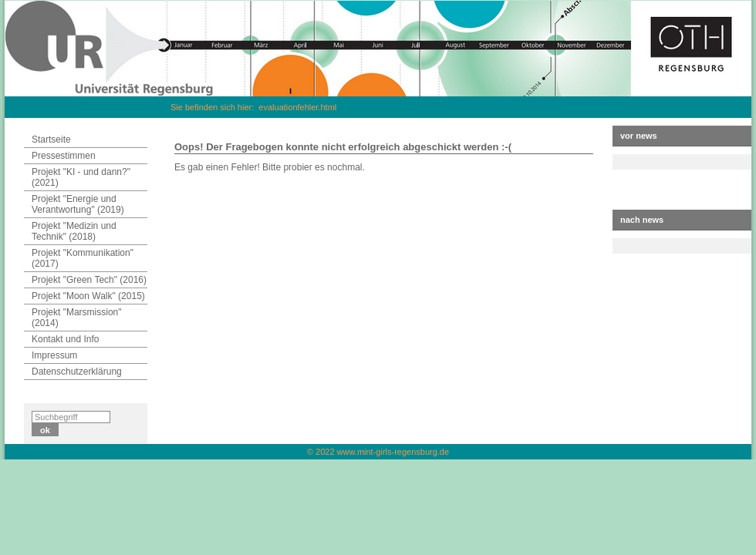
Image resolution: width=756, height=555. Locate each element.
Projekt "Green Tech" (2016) (89, 280)
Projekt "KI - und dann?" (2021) (81, 177)
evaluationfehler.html (297, 107)
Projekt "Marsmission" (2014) (77, 318)
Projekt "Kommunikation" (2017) (83, 258)
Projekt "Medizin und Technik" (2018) (74, 231)
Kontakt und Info (65, 339)
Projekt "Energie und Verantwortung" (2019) (78, 204)
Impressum (54, 355)
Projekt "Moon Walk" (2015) (88, 296)
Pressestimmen (64, 156)
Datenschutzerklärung (77, 372)
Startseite (51, 140)
